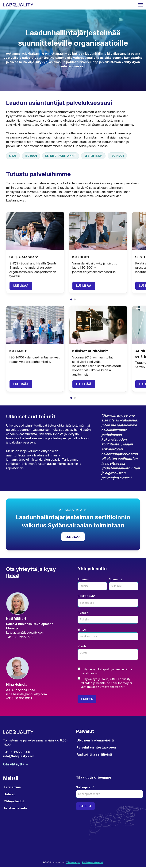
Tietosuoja (73, 863)
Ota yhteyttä (14, 765)
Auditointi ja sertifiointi (94, 755)
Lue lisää (21, 286)
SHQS (13, 156)
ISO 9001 (32, 156)
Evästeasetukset (93, 863)
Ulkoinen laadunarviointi (95, 741)
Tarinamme (12, 788)
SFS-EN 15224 (97, 156)
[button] (71, 398)
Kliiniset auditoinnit (63, 156)
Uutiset (9, 795)
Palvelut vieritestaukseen (96, 748)
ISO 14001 (122, 156)
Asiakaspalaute (15, 809)
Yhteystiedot (14, 802)
